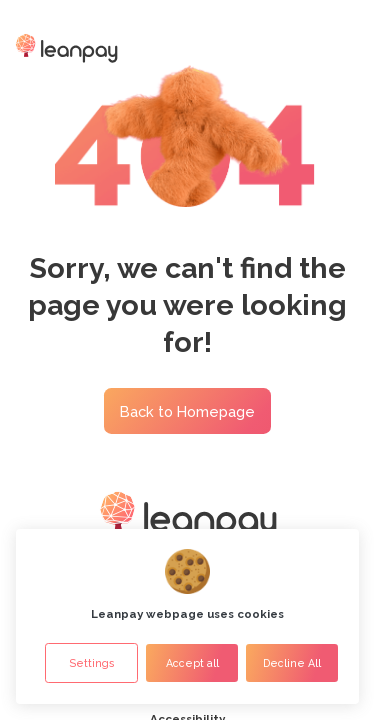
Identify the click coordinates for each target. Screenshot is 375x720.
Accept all (192, 663)
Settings (91, 663)
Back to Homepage (187, 411)
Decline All (292, 663)
